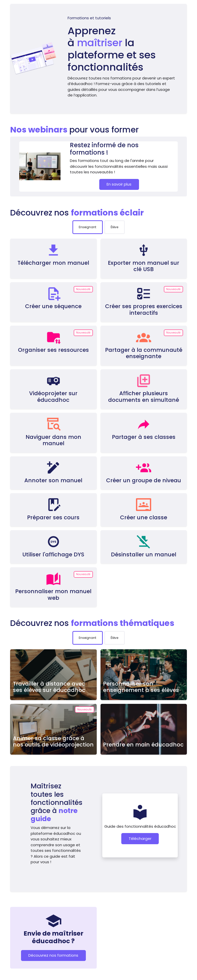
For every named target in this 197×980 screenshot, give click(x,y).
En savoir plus (119, 184)
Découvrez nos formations (53, 955)
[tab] (88, 227)
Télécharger (140, 838)
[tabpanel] (98, 423)
